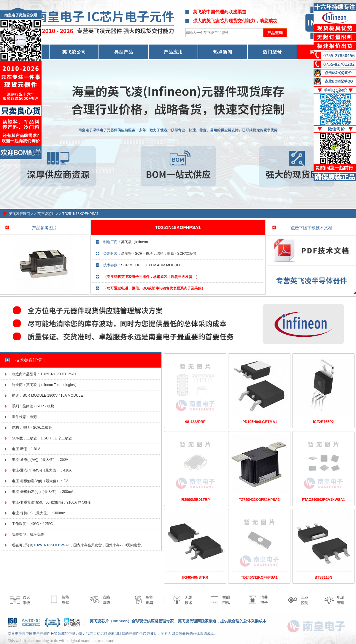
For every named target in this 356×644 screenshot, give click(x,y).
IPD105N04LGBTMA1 (259, 422)
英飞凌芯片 (46, 214)
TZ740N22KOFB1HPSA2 (259, 500)
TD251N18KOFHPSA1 (80, 214)
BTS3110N (323, 577)
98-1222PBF (195, 422)
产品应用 (173, 52)
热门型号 (272, 52)
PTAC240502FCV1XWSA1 (323, 500)
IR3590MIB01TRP (195, 500)
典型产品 (124, 52)
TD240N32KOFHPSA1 (259, 577)
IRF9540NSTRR (195, 577)
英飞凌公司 (74, 52)
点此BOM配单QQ (339, 81)
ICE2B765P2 (323, 422)
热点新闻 (223, 52)
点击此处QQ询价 (338, 73)
